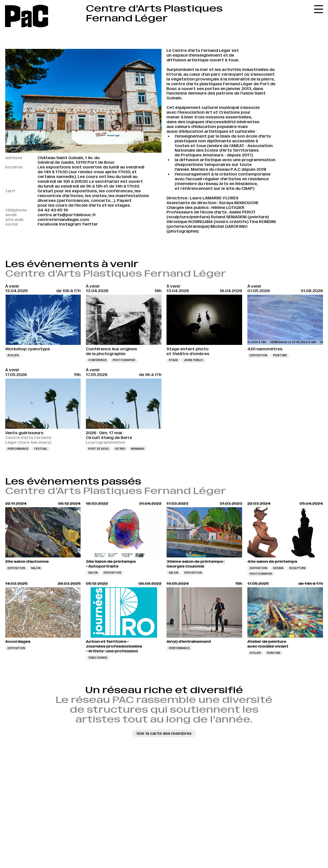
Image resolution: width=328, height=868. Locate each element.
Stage (173, 360)
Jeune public (193, 360)
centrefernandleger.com (63, 220)
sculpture (297, 568)
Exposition (258, 355)
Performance (18, 449)
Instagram (70, 224)
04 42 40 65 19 (53, 210)
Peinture (280, 355)
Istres (120, 449)
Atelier (13, 355)
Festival (41, 449)
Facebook (48, 224)
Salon (36, 568)
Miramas (138, 449)
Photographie (124, 360)
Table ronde (98, 658)
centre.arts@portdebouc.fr (67, 215)
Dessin (278, 568)
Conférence (97, 360)
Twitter (90, 224)
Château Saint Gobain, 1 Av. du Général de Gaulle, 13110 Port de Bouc (76, 160)
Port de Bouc (99, 449)
